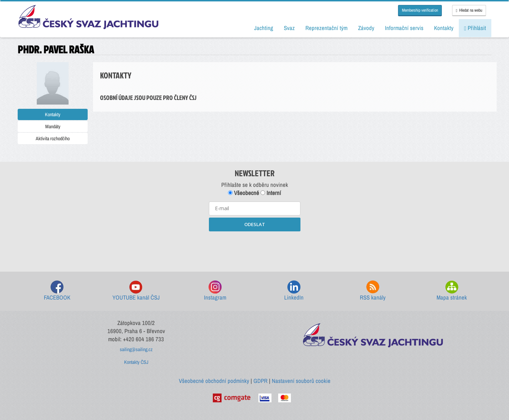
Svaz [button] (289, 28)
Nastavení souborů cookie (301, 381)
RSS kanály (373, 291)
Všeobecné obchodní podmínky (214, 381)
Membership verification (420, 10)
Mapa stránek (452, 291)
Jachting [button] (264, 28)
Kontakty (53, 114)
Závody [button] (366, 28)
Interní (271, 193)
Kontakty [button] (444, 28)
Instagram (215, 291)
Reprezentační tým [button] (326, 28)
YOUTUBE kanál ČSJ (136, 291)
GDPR (261, 381)
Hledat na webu (469, 10)
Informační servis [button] (404, 28)
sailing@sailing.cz (136, 349)
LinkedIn (294, 291)
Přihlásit (475, 28)
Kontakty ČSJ (136, 362)
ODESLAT (255, 224)
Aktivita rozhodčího (53, 138)
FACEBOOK (57, 291)
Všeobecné (244, 193)
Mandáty (53, 126)
